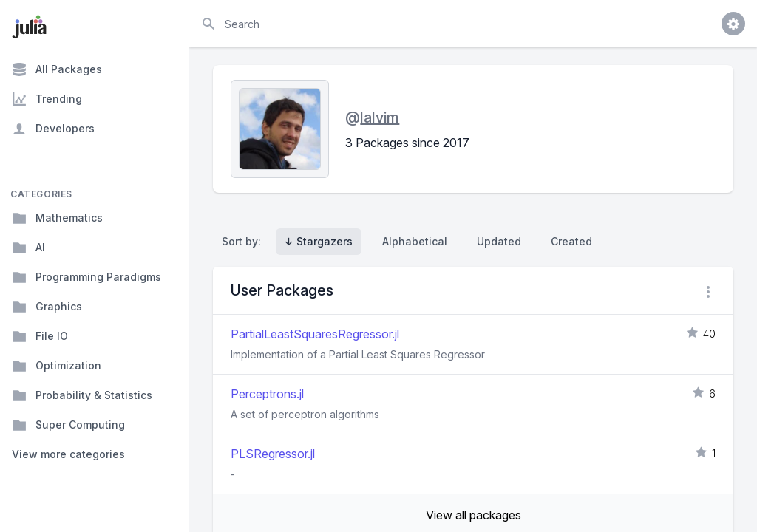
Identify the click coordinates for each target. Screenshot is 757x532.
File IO (40, 336)
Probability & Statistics (82, 395)
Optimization (57, 366)
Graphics (47, 307)
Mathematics (57, 218)
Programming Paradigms (86, 277)
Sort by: (244, 241)
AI (28, 248)
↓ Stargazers (319, 241)
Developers (53, 129)
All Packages (57, 69)
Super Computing (68, 425)
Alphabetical (415, 241)
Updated (499, 241)
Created (571, 241)
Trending (47, 99)
